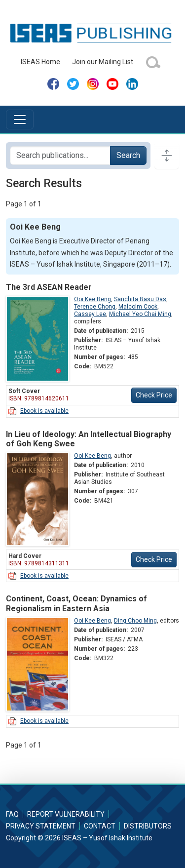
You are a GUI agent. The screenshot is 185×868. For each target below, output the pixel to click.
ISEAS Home (40, 62)
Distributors (148, 826)
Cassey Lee (90, 314)
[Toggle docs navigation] (167, 156)
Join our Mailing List (103, 62)
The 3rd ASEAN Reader (49, 287)
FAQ (12, 814)
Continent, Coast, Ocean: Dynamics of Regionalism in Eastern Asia (76, 603)
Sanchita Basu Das (140, 299)
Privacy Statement (41, 826)
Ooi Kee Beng (92, 299)
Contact (100, 826)
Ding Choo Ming (135, 621)
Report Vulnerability (66, 814)
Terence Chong (95, 307)
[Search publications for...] (60, 156)
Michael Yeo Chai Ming (140, 314)
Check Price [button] (154, 395)
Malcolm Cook (138, 307)
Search (128, 155)
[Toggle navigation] (20, 119)
